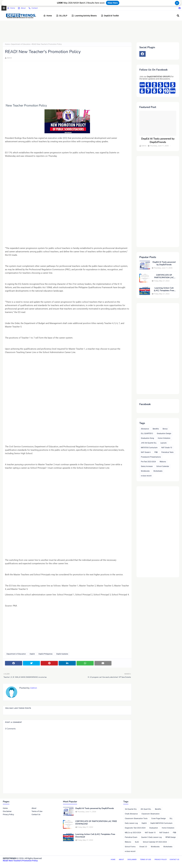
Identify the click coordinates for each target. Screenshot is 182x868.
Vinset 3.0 (143, 847)
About (22, 8)
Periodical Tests (167, 452)
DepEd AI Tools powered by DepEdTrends (158, 140)
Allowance (145, 429)
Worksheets (158, 471)
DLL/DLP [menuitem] (62, 16)
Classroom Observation (151, 814)
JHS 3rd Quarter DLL (149, 443)
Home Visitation (164, 438)
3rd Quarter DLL (131, 809)
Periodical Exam (131, 837)
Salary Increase (147, 466)
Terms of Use (37, 811)
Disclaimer (7, 811)
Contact (33, 8)
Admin (9, 58)
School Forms (130, 847)
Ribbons (163, 462)
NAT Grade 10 (167, 448)
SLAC (137, 842)
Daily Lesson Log (131, 823)
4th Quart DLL (146, 809)
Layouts (163, 443)
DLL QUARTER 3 (147, 434)
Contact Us (36, 814)
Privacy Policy (8, 814)
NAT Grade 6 (146, 452)
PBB (156, 452)
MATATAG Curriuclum (149, 448)
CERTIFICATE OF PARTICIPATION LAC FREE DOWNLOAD (164, 276)
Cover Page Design (159, 819)
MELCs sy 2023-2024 (133, 833)
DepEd (32, 654)
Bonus (165, 429)
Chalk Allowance (131, 814)
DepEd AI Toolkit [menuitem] (110, 16)
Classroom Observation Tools (136, 819)
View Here (113, 3)
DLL (171, 819)
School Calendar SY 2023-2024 (155, 842)
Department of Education (21, 44)
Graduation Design (164, 434)
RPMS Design (171, 837)
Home (11, 8)
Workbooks (145, 471)
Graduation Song (147, 438)
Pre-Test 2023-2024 (148, 462)
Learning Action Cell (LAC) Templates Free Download (164, 289)
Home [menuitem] (48, 16)
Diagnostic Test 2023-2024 (135, 828)
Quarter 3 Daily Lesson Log (151, 837)
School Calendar (163, 466)
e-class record (146, 476)
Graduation (154, 828)
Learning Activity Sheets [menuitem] (84, 16)
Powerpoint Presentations (151, 457)
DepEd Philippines (45, 654)
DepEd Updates (62, 654)
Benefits (156, 429)
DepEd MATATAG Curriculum (161, 823)
